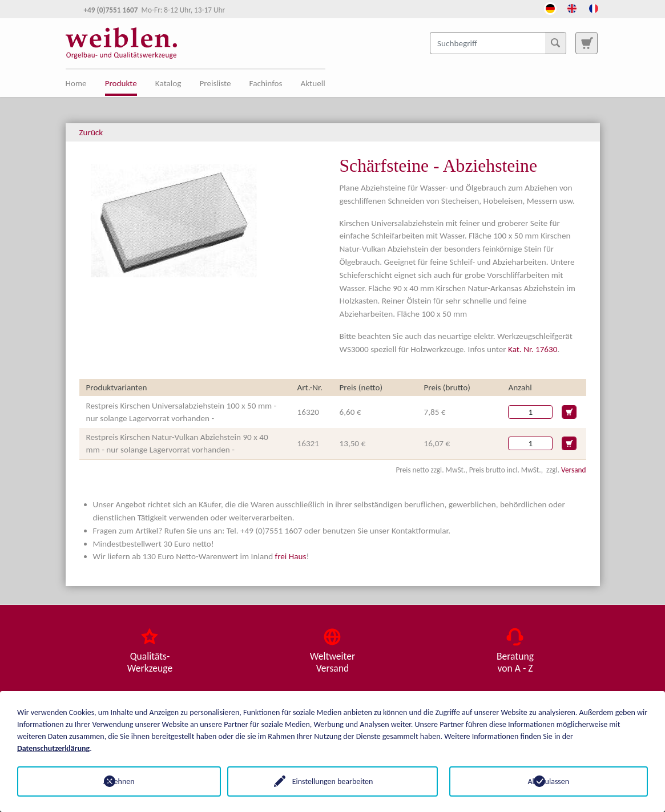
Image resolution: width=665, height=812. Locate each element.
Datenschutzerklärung (53, 748)
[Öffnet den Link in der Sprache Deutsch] (550, 7)
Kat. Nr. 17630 (533, 349)
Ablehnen (117, 781)
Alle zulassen (549, 781)
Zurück (91, 132)
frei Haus (291, 556)
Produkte (121, 83)
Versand (573, 470)
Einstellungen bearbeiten (333, 781)
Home (76, 83)
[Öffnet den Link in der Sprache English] (572, 7)
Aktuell (313, 83)
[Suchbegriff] (498, 43)
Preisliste (215, 83)
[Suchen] (555, 43)
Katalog (168, 83)
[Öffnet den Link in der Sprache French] (594, 7)
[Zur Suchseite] (586, 43)
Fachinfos (266, 83)
